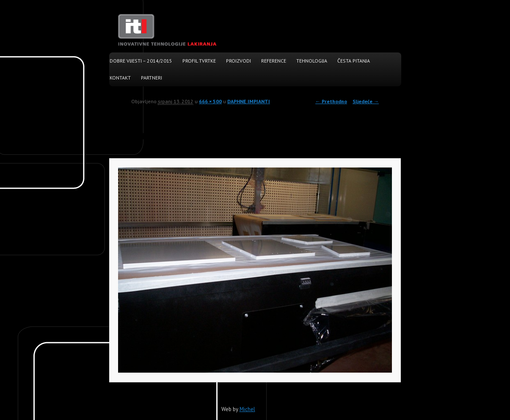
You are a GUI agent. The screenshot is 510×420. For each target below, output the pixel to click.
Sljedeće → (366, 101)
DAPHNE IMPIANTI (249, 101)
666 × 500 (210, 101)
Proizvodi (238, 61)
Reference (274, 61)
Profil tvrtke (199, 61)
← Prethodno (331, 101)
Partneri (152, 78)
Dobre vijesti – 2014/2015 (141, 61)
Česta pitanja (354, 61)
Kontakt (120, 78)
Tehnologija (312, 61)
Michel (247, 409)
